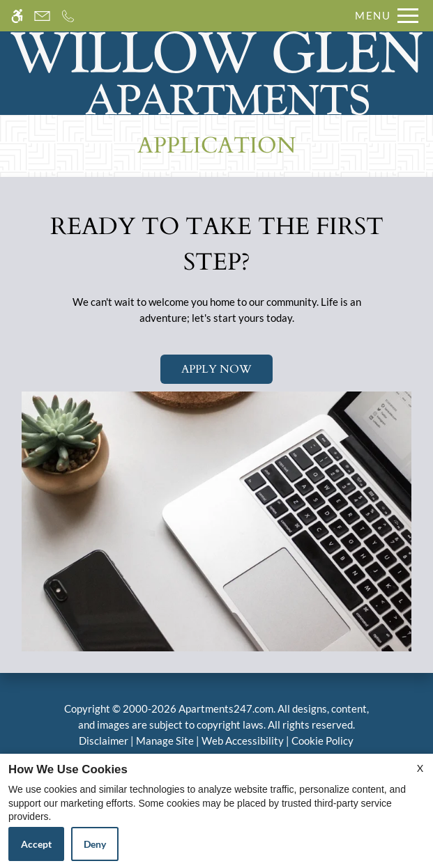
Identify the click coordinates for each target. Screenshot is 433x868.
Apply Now (216, 369)
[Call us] (68, 16)
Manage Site (165, 741)
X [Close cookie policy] (420, 768)
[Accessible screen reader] (17, 16)
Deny (95, 844)
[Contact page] (42, 16)
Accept (36, 844)
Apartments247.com (226, 708)
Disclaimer (104, 741)
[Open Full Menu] (383, 16)
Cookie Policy (322, 741)
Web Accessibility (243, 741)
